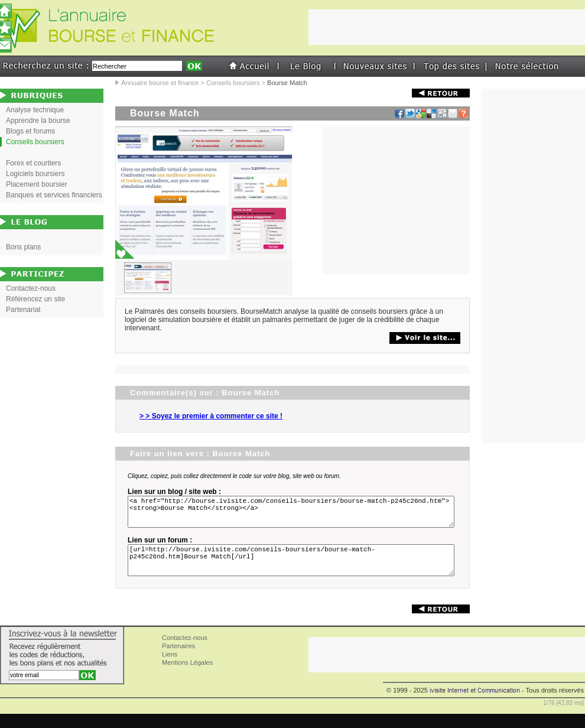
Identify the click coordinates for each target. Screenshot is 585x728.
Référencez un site (35, 299)
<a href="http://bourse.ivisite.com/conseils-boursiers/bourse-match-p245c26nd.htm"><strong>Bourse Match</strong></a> (293, 515)
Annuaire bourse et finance (160, 83)
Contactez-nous (31, 288)
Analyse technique (35, 110)
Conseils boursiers (233, 83)
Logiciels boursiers (35, 174)
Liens (170, 668)
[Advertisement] (396, 200)
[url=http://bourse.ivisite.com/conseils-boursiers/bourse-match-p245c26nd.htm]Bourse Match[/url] (293, 571)
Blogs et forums (30, 131)
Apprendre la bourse (38, 121)
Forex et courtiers (33, 163)
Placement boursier (36, 184)
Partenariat (23, 310)
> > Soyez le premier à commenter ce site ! (211, 416)
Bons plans (23, 247)
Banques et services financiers (54, 195)
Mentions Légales (187, 677)
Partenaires (178, 660)
